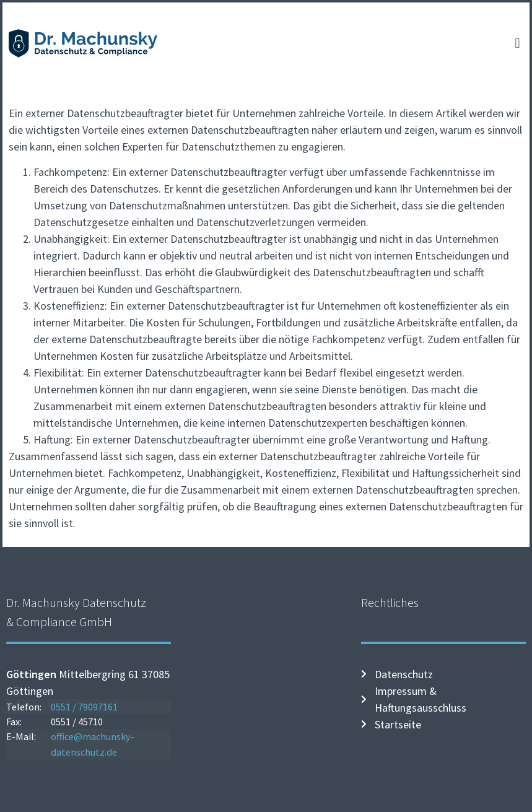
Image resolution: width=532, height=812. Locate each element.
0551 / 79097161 (84, 707)
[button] (517, 44)
